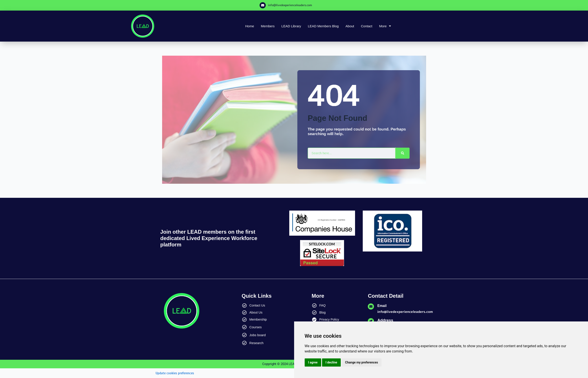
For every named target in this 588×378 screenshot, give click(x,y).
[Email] (371, 306)
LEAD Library (291, 26)
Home (250, 26)
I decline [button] (331, 362)
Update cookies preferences (177, 373)
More (385, 26)
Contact (367, 26)
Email (383, 306)
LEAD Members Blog (323, 26)
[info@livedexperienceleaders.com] (263, 5)
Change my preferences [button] (362, 362)
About (350, 26)
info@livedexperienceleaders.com (290, 5)
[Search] (403, 153)
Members (268, 26)
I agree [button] (313, 362)
